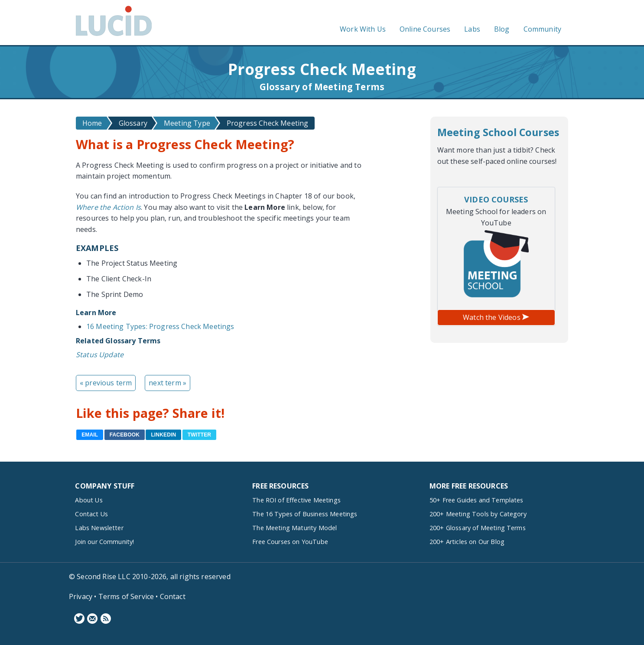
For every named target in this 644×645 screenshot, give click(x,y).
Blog (502, 29)
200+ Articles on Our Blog (467, 542)
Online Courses (425, 29)
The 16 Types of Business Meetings (305, 514)
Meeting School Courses (498, 132)
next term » (168, 383)
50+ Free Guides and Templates (476, 500)
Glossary (133, 123)
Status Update (100, 355)
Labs (472, 29)
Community (542, 29)
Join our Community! (104, 542)
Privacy (81, 596)
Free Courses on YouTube (290, 542)
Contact (173, 596)
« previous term (106, 383)
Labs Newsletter (99, 528)
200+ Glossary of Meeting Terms (478, 528)
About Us (89, 500)
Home (92, 123)
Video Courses (496, 199)
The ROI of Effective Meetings (296, 500)
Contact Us (91, 514)
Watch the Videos (496, 317)
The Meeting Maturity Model (294, 528)
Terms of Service (126, 596)
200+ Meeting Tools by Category (478, 514)
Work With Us (363, 29)
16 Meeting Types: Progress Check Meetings (160, 326)
